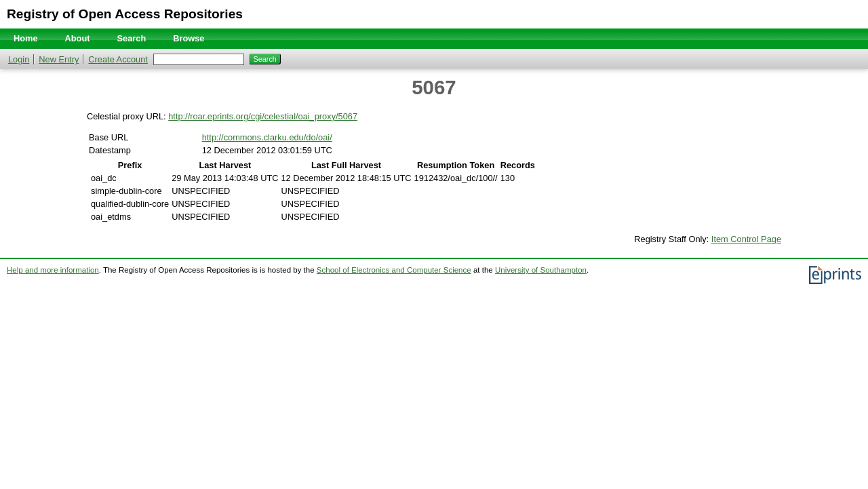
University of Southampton (541, 270)
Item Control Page (746, 239)
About (78, 38)
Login (19, 59)
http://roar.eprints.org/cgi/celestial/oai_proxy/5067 (263, 116)
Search (132, 38)
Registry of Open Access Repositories (125, 14)
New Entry (59, 59)
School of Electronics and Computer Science (394, 270)
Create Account (118, 59)
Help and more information (53, 270)
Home (26, 38)
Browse (189, 38)
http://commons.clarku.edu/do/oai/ (267, 137)
